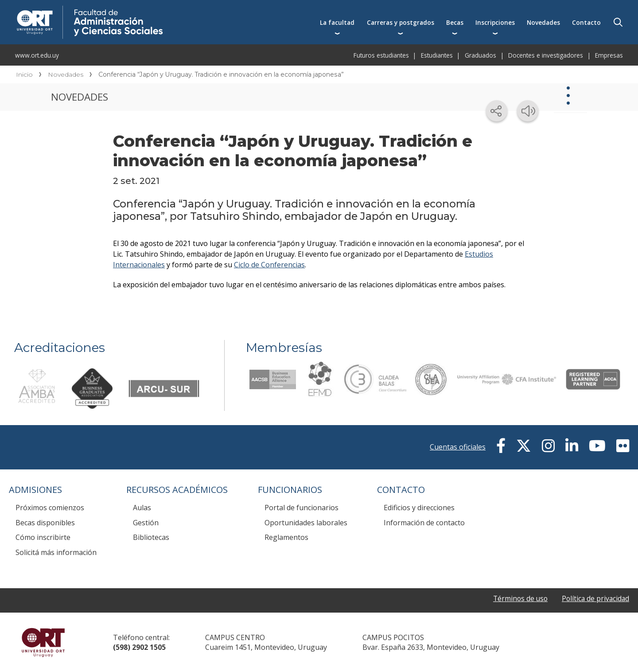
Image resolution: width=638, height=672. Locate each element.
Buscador (618, 22)
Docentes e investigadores (546, 55)
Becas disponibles (45, 523)
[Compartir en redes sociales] (497, 111)
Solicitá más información (56, 552)
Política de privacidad (595, 599)
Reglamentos (286, 537)
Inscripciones (495, 22)
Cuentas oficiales (458, 447)
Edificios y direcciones (419, 508)
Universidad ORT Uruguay (43, 642)
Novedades (543, 22)
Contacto (586, 22)
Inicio (24, 74)
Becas (455, 22)
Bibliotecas (151, 537)
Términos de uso (518, 599)
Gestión (146, 523)
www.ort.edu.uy (37, 55)
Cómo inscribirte (43, 537)
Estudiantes (437, 55)
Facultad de (163, 10)
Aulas (142, 508)
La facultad (337, 22)
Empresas (609, 55)
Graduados (480, 55)
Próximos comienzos (50, 508)
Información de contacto (424, 523)
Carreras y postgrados (401, 22)
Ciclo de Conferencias (269, 265)
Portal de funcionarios (301, 508)
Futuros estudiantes (381, 55)
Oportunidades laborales (306, 523)
